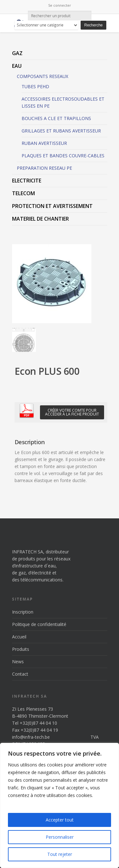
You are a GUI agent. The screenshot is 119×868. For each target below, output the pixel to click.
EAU (17, 66)
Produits (21, 649)
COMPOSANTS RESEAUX (43, 76)
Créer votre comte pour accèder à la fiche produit (72, 412)
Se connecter (60, 5)
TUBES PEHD (35, 86)
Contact (20, 674)
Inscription (23, 612)
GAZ (17, 53)
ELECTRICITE (27, 181)
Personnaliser (60, 837)
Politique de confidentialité (39, 624)
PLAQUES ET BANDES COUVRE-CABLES (63, 156)
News (18, 662)
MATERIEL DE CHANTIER (40, 219)
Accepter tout (60, 820)
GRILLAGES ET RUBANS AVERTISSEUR (61, 131)
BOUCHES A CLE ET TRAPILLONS (56, 118)
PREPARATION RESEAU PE (44, 168)
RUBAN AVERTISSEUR (44, 143)
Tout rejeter (60, 854)
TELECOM (23, 193)
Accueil (19, 637)
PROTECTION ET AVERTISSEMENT (52, 206)
